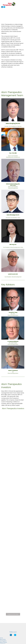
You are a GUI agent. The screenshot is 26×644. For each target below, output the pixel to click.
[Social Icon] (2, 7)
